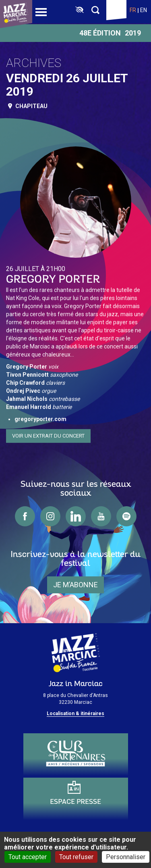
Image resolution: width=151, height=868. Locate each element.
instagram (50, 516)
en (144, 10)
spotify (126, 516)
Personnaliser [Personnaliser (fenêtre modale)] (126, 857)
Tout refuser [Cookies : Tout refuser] (76, 857)
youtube (101, 516)
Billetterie (116, 10)
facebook (25, 516)
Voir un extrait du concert (48, 434)
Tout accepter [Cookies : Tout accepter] (28, 857)
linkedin (76, 516)
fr (133, 10)
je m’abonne (75, 585)
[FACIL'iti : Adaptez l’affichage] (80, 10)
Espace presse (75, 802)
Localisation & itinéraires (75, 714)
